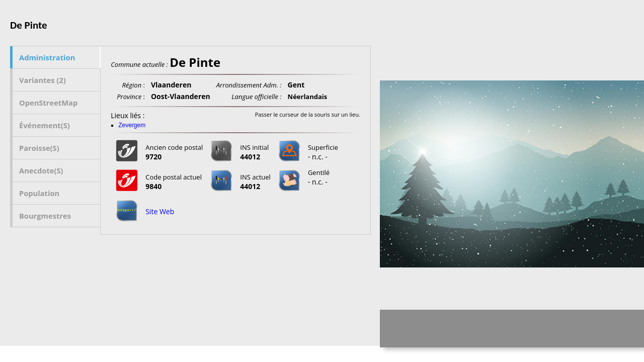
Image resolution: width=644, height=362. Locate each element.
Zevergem (132, 125)
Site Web (160, 211)
